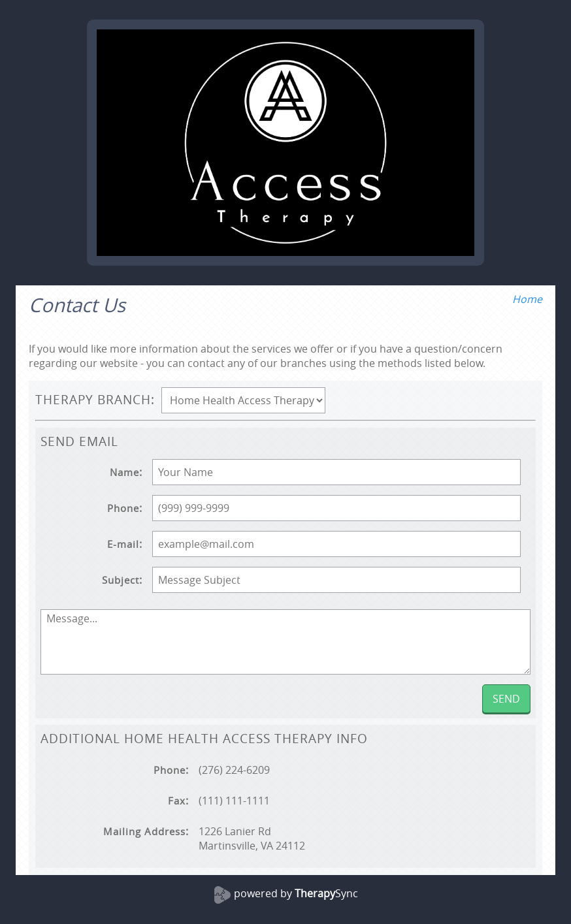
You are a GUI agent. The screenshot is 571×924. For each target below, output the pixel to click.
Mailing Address (144, 832)
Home (527, 299)
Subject (121, 580)
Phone (123, 508)
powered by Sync (296, 893)
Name (124, 472)
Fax (177, 801)
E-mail (123, 544)
